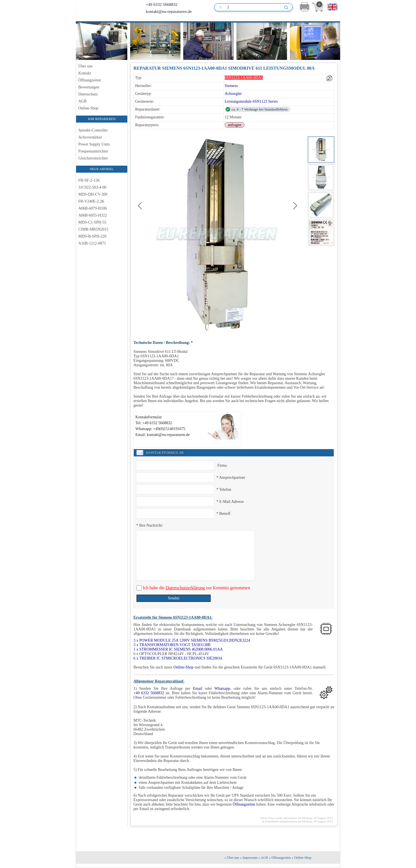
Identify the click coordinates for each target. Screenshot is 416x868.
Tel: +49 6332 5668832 (154, 423)
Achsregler (233, 94)
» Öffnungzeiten (280, 858)
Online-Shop (88, 108)
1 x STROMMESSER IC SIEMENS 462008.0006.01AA (178, 649)
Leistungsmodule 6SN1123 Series (251, 101)
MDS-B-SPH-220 (92, 236)
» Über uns (232, 858)
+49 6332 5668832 (157, 4)
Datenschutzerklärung (185, 588)
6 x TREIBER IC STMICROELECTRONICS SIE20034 (178, 658)
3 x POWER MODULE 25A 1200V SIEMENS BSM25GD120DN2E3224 (192, 640)
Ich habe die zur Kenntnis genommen (196, 588)
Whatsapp (222, 688)
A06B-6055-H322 (93, 215)
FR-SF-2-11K (89, 180)
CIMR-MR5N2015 (93, 229)
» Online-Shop (302, 858)
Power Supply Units (94, 144)
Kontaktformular (149, 417)
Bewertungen (89, 87)
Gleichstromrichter (93, 158)
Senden (174, 598)
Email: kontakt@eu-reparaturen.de (163, 435)
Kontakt (85, 73)
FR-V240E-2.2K (91, 201)
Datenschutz (88, 94)
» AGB (263, 858)
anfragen (235, 125)
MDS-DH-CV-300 (93, 194)
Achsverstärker (90, 137)
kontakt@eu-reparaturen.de (164, 11)
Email (198, 688)
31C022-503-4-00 (92, 187)
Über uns (85, 66)
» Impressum (249, 858)
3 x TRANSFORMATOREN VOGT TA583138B (172, 645)
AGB (83, 101)
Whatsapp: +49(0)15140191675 (160, 429)
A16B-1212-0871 (92, 243)
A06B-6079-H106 (93, 208)
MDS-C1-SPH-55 (92, 222)
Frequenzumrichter (93, 151)
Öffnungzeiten (90, 80)
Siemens (231, 86)
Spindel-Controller (93, 130)
